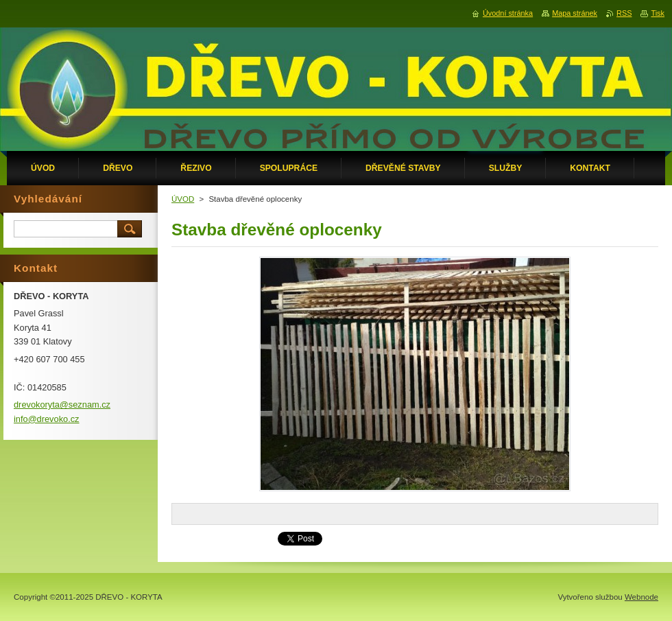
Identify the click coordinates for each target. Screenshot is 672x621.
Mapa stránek (575, 13)
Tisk (658, 13)
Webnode (641, 597)
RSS (624, 13)
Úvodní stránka (508, 13)
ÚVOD (183, 199)
